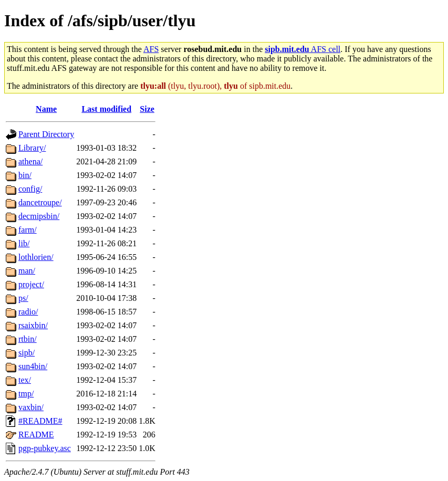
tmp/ (26, 394)
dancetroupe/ (40, 202)
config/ (30, 189)
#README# (40, 421)
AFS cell (303, 49)
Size (147, 109)
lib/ (24, 243)
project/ (31, 284)
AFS (151, 49)
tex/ (25, 380)
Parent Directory (46, 134)
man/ (27, 271)
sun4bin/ (33, 366)
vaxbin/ (31, 407)
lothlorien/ (36, 257)
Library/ (32, 148)
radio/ (28, 312)
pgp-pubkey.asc (45, 448)
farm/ (28, 230)
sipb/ (27, 353)
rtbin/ (28, 339)
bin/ (25, 175)
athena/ (30, 161)
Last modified (106, 109)
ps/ (23, 298)
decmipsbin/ (39, 216)
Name (46, 109)
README (36, 435)
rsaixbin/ (33, 325)
